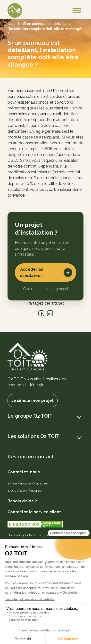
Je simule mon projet (33, 401)
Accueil (13, 24)
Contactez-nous (24, 472)
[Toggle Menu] (77, 10)
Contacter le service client (34, 512)
